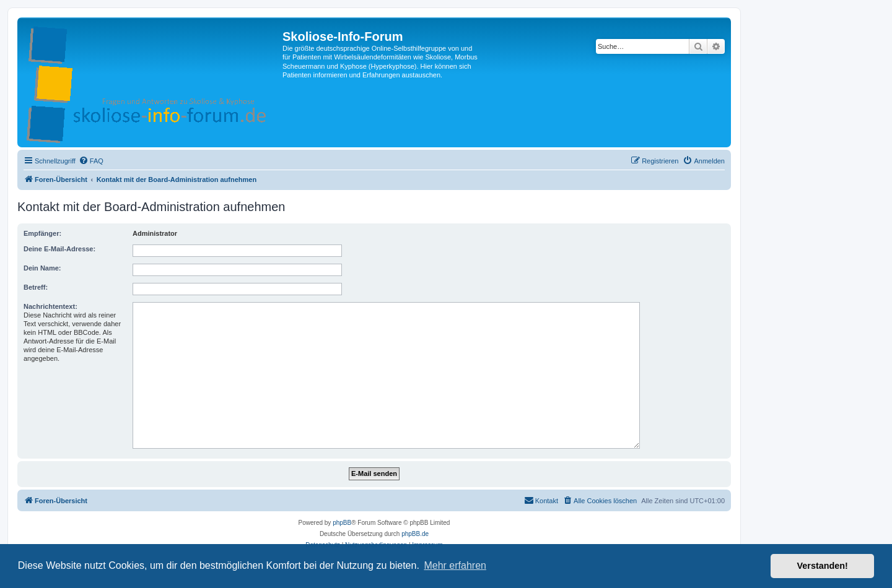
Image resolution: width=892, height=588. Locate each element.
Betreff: (36, 287)
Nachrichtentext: (50, 306)
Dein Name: (42, 268)
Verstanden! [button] (823, 566)
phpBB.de (415, 534)
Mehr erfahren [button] (455, 565)
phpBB (342, 523)
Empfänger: (42, 233)
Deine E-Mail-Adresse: (59, 249)
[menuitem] (91, 161)
